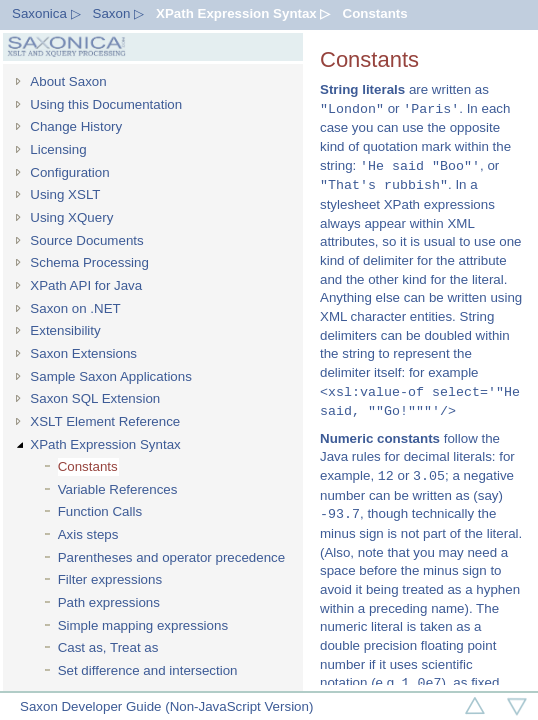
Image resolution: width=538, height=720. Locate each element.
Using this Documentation (106, 104)
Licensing (58, 149)
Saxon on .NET (75, 308)
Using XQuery (71, 217)
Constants (375, 13)
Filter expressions (110, 579)
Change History (76, 126)
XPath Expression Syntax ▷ (243, 13)
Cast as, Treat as (108, 647)
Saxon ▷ (119, 13)
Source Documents (86, 240)
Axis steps (88, 534)
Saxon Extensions (83, 353)
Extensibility (65, 330)
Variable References (118, 489)
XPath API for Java (86, 285)
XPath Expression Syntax (105, 444)
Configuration (69, 172)
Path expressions (109, 602)
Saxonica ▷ (46, 13)
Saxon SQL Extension (95, 398)
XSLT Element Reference (105, 421)
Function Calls (100, 511)
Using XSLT (65, 194)
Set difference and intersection (148, 670)
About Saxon (68, 81)
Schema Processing (89, 262)
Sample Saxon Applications (111, 376)
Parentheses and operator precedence (171, 557)
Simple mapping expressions (143, 625)
